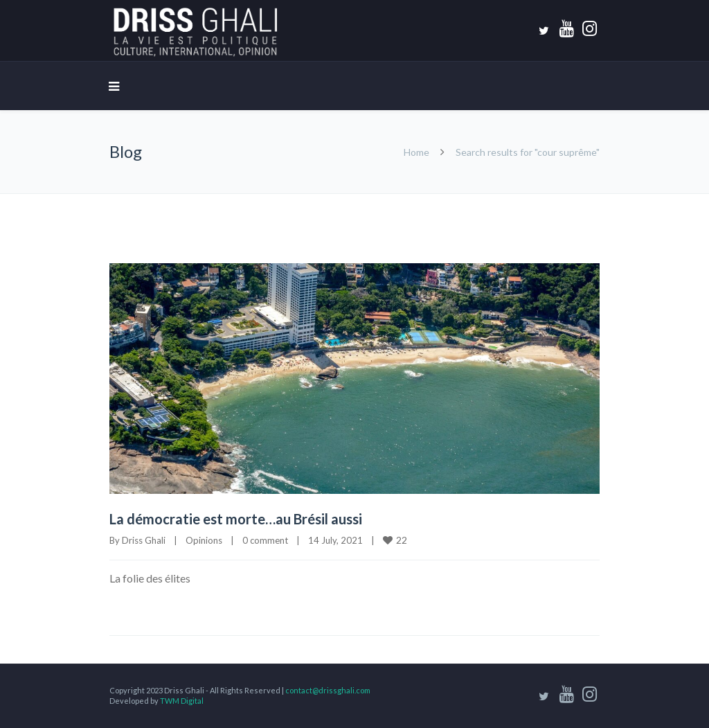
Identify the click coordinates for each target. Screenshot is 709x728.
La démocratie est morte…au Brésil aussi (239, 519)
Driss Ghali (144, 540)
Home (416, 152)
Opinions (204, 540)
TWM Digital (182, 701)
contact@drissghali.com (328, 690)
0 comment (265, 540)
